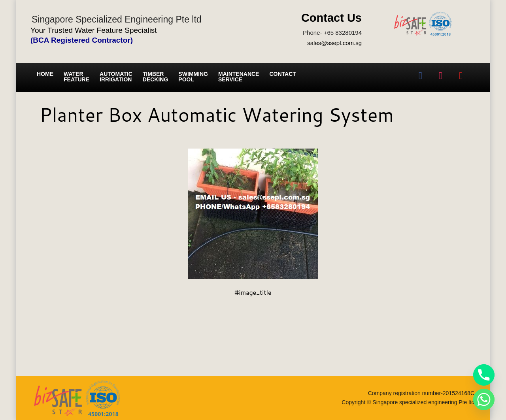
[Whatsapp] (484, 399)
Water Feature (76, 77)
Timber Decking (156, 77)
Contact (282, 74)
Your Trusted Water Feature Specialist (94, 30)
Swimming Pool (193, 77)
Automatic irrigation (116, 77)
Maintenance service (239, 77)
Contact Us (331, 18)
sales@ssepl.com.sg (334, 43)
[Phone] (484, 375)
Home (45, 74)
